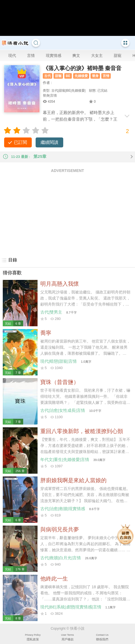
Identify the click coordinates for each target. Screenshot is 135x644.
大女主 (97, 55)
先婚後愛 (81, 76)
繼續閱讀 (49, 142)
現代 (12, 55)
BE (68, 76)
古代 (47, 76)
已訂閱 (20, 142)
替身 (95, 76)
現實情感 (54, 55)
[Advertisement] (67, 215)
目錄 (9, 260)
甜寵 (118, 55)
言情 (31, 55)
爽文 (76, 55)
